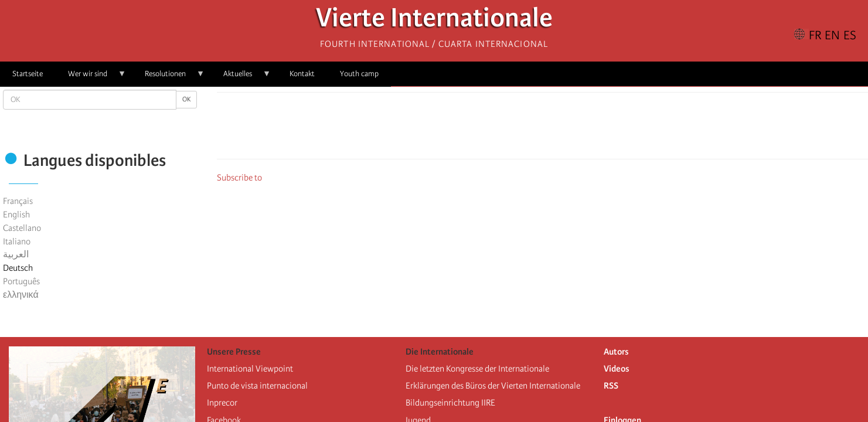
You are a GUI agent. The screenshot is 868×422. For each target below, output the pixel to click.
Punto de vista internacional (257, 386)
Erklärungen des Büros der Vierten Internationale (493, 386)
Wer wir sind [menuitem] (91, 78)
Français (18, 201)
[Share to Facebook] (510, 129)
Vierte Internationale (434, 21)
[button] (576, 129)
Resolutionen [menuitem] (169, 78)
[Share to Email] (559, 129)
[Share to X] (526, 129)
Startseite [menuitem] (28, 74)
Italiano (17, 241)
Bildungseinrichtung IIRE (450, 403)
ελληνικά (21, 295)
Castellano (22, 228)
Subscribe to (239, 178)
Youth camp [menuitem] (359, 74)
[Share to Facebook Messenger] (543, 129)
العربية (16, 254)
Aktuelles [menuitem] (241, 78)
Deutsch (18, 268)
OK (186, 99)
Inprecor (222, 403)
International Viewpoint (250, 369)
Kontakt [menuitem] (302, 74)
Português (21, 281)
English (16, 215)
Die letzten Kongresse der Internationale (477, 369)
